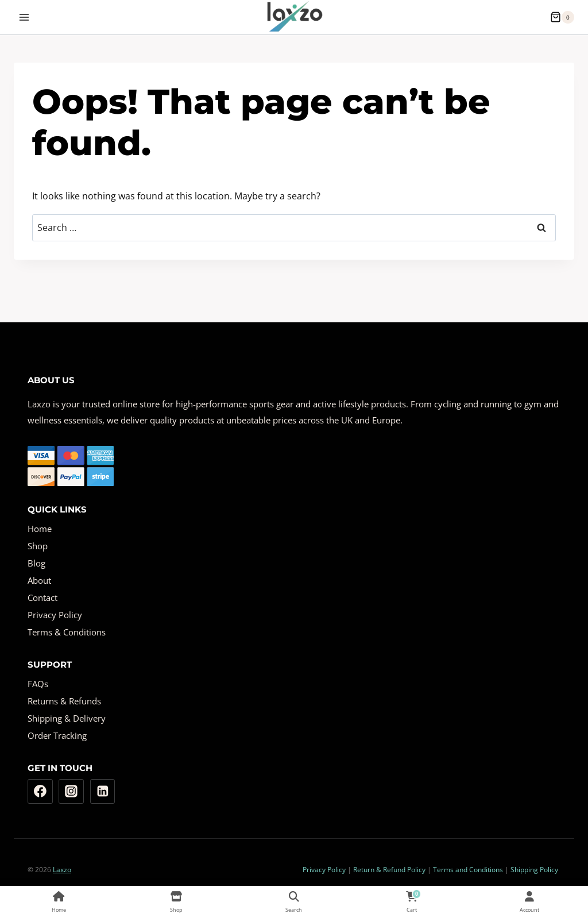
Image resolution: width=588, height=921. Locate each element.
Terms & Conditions (67, 632)
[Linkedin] (103, 792)
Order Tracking (57, 735)
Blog (36, 563)
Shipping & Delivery (67, 718)
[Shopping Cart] (562, 17)
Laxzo (62, 870)
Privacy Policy (55, 615)
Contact (42, 598)
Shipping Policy (534, 870)
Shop (38, 546)
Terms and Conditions (468, 870)
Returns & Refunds (64, 701)
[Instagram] (71, 792)
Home (40, 529)
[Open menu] (24, 17)
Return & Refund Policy (389, 870)
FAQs (38, 684)
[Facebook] (40, 792)
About (39, 580)
